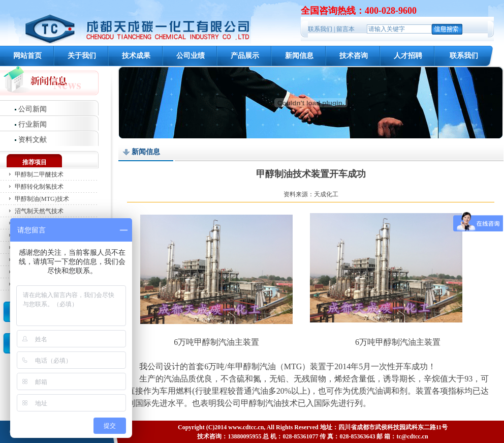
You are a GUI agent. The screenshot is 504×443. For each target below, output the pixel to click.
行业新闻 (33, 124)
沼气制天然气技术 (39, 211)
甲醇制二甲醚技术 (39, 174)
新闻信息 (299, 56)
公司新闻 (33, 109)
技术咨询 (354, 56)
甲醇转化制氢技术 (39, 187)
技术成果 (136, 56)
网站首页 (27, 56)
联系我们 (320, 29)
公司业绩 (191, 56)
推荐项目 (35, 162)
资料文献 (33, 140)
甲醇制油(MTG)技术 (42, 199)
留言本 (345, 29)
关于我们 (82, 56)
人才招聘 (408, 56)
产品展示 (245, 56)
